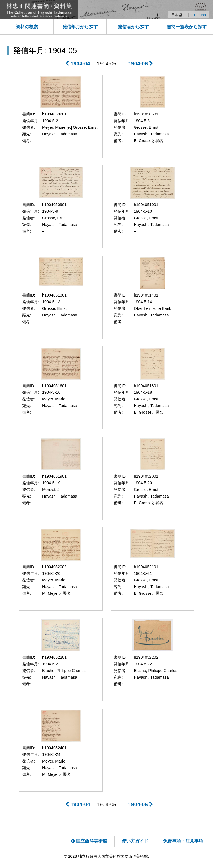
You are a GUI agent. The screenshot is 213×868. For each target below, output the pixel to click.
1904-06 (141, 64)
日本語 (177, 15)
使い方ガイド (135, 841)
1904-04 (78, 64)
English (200, 15)
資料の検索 (27, 27)
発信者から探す (133, 27)
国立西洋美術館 (89, 841)
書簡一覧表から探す (187, 27)
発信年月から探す (80, 27)
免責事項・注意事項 (183, 841)
